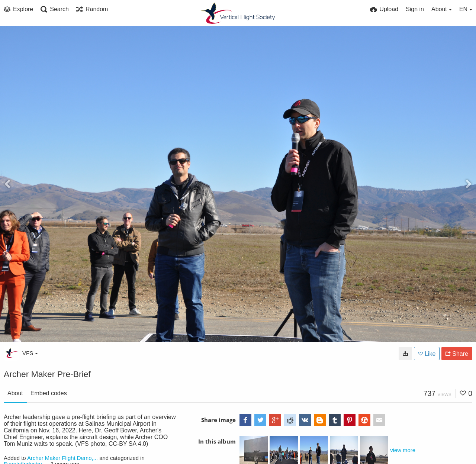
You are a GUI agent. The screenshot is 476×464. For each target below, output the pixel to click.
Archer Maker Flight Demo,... (62, 458)
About (15, 393)
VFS (30, 353)
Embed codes (49, 393)
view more (403, 450)
